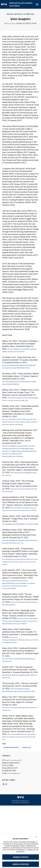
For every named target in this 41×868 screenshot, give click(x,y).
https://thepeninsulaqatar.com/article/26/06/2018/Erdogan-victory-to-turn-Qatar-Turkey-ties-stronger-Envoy (20, 413)
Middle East (27, 810)
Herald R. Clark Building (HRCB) (16, 823)
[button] (36, 836)
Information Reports (11, 810)
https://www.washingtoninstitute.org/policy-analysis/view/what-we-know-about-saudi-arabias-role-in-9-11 (20, 579)
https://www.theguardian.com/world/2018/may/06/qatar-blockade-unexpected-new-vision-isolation (20, 354)
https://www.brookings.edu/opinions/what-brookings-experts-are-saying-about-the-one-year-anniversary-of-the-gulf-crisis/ (20, 799)
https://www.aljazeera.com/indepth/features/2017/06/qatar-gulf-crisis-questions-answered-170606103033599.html (20, 373)
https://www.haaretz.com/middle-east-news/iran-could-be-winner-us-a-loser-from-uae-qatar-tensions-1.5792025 (20, 541)
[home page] (4, 4)
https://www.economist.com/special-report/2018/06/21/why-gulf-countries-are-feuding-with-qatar (20, 748)
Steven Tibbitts (11, 23)
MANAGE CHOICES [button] (21, 857)
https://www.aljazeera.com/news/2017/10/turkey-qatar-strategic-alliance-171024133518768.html (20, 392)
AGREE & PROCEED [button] (21, 864)
